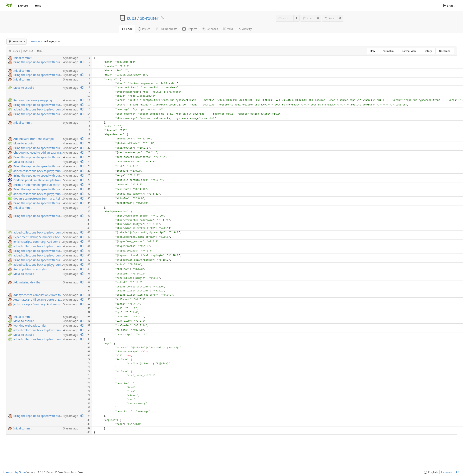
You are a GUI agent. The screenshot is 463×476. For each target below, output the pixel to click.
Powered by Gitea (14, 472)
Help (38, 5)
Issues (144, 29)
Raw (373, 51)
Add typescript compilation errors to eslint (41, 295)
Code (127, 29)
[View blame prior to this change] (82, 62)
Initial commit (22, 58)
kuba (132, 18)
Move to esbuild (24, 88)
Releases (210, 29)
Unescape (445, 51)
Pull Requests (166, 29)
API (458, 472)
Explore (23, 5)
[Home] (9, 6)
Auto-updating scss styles (30, 269)
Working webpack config (30, 325)
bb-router (149, 18)
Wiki (228, 29)
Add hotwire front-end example (34, 139)
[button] (430, 472)
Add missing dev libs (27, 282)
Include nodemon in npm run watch (37, 185)
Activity (245, 29)
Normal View (409, 51)
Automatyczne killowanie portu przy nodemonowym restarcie (54, 300)
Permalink (388, 51)
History (428, 51)
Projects (190, 29)
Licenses (447, 472)
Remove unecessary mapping (33, 100)
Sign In (450, 5)
